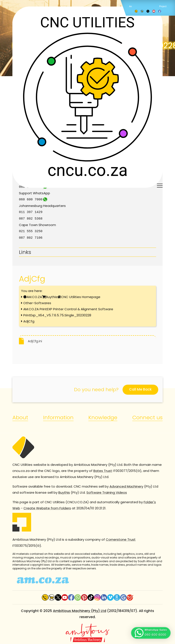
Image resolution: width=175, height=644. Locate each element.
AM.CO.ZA (34, 296)
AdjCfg (29, 320)
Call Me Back (140, 388)
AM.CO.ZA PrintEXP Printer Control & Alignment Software (68, 308)
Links (25, 251)
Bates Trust (103, 469)
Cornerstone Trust (121, 538)
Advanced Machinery (126, 485)
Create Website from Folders (47, 507)
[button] (151, 633)
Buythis (51, 296)
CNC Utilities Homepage (81, 296)
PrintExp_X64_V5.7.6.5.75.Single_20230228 (57, 314)
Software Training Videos (107, 491)
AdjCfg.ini (35, 340)
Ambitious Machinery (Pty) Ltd (80, 610)
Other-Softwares (37, 302)
